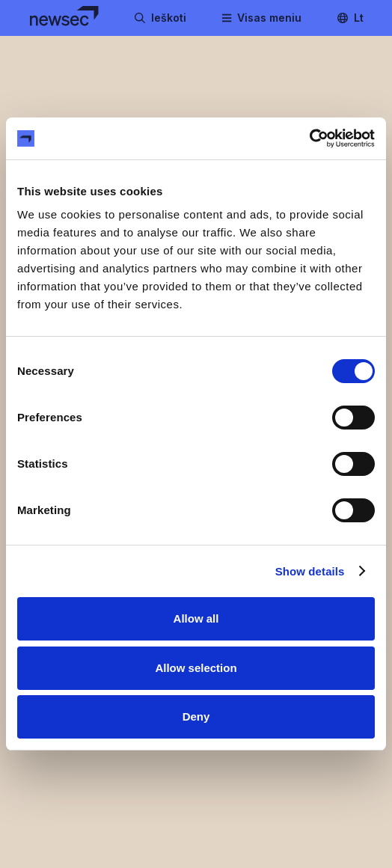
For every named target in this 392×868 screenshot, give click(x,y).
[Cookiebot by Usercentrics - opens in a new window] (309, 138)
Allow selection (196, 668)
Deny (196, 716)
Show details (310, 571)
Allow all (196, 618)
